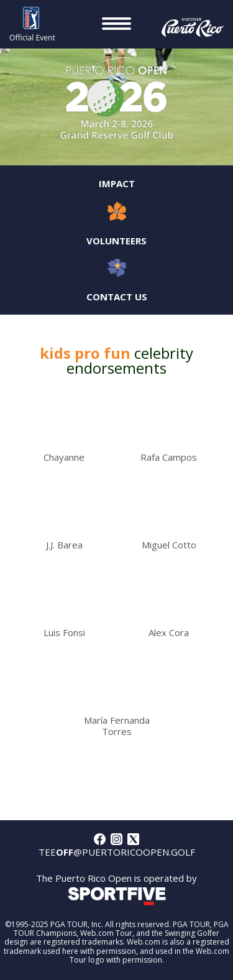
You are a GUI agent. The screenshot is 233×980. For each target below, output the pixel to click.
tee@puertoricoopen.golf (117, 852)
